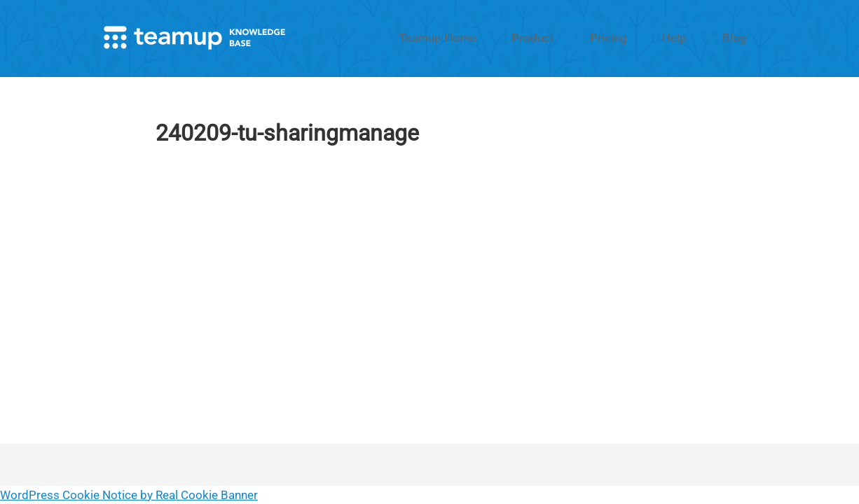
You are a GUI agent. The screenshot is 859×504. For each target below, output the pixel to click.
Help (699, 37)
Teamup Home (518, 37)
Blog (743, 37)
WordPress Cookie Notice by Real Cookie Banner (129, 495)
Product (593, 37)
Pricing (650, 37)
